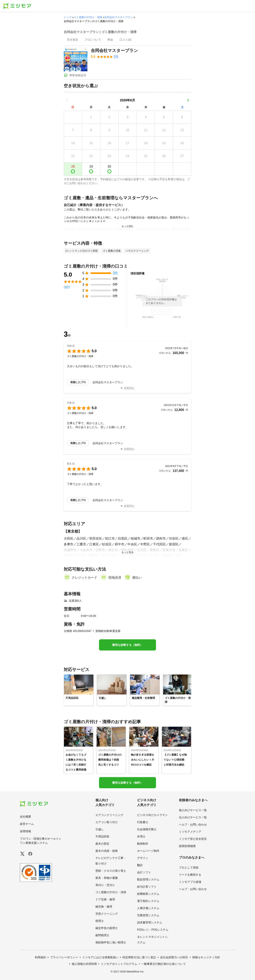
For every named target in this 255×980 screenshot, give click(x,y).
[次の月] (188, 100)
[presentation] (73, 40)
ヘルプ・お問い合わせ (193, 824)
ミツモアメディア (190, 832)
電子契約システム (148, 901)
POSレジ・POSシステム (153, 930)
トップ (68, 17)
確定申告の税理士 (107, 928)
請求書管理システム (150, 922)
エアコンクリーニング (109, 815)
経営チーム (27, 824)
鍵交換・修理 (104, 907)
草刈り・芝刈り (105, 885)
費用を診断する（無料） (127, 645)
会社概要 (25, 817)
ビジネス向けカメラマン (152, 815)
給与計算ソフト (147, 887)
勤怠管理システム (148, 879)
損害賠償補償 (187, 846)
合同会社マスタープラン (119, 17)
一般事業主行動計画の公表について (164, 964)
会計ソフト (144, 872)
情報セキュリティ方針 (206, 957)
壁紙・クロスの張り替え (111, 871)
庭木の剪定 (102, 844)
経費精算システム (148, 894)
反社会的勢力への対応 (174, 957)
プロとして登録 (189, 868)
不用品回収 (102, 836)
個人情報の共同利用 (84, 964)
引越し (100, 829)
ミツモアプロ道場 (190, 882)
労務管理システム (148, 915)
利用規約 (40, 957)
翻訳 (140, 865)
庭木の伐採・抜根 (107, 851)
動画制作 (143, 844)
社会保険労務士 (147, 829)
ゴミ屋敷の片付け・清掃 (88, 17)
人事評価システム (148, 908)
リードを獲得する (190, 875)
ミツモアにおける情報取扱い (100, 957)
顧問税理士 (102, 935)
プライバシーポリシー (64, 957)
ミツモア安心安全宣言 (193, 839)
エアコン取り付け (107, 822)
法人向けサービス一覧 (193, 817)
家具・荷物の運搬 (107, 878)
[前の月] (67, 100)
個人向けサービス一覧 (193, 810)
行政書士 (143, 822)
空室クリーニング (107, 914)
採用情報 (25, 831)
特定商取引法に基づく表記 (139, 957)
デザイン (143, 858)
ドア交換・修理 (105, 899)
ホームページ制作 (148, 851)
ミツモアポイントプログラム (119, 964)
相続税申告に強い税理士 (111, 942)
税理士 (100, 921)
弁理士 (141, 836)
